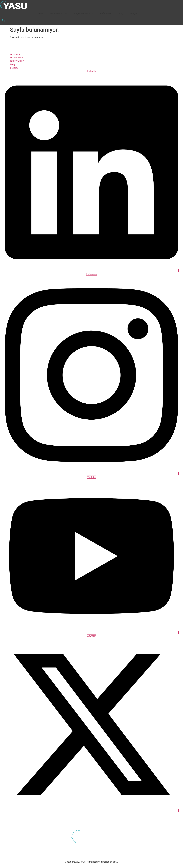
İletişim (134, 13)
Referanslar (106, 13)
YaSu (40, 13)
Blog (121, 13)
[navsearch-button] (4, 21)
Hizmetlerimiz (58, 13)
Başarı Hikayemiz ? (84, 13)
